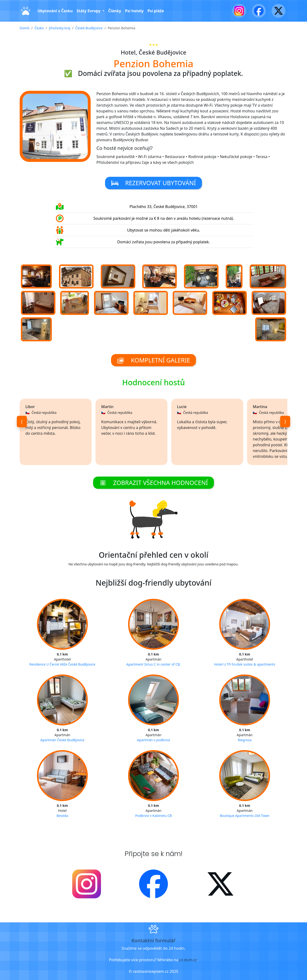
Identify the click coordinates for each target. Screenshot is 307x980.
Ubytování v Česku (55, 11)
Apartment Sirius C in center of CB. (154, 664)
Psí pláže (156, 11)
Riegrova (245, 740)
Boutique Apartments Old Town (245, 816)
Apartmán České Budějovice (62, 740)
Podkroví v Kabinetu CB (153, 816)
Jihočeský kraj (60, 28)
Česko (39, 28)
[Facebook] (259, 11)
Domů (24, 28)
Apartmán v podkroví (153, 740)
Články (115, 11)
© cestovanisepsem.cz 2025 (154, 971)
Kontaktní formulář (153, 940)
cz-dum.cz (188, 960)
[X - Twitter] (278, 11)
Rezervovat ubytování (153, 183)
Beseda (62, 816)
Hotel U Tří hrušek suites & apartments (245, 664)
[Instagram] (239, 11)
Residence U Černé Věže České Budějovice (62, 664)
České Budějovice (89, 28)
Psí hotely (134, 11)
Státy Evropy (89, 11)
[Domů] (26, 11)
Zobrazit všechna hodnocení (153, 483)
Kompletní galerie (154, 360)
